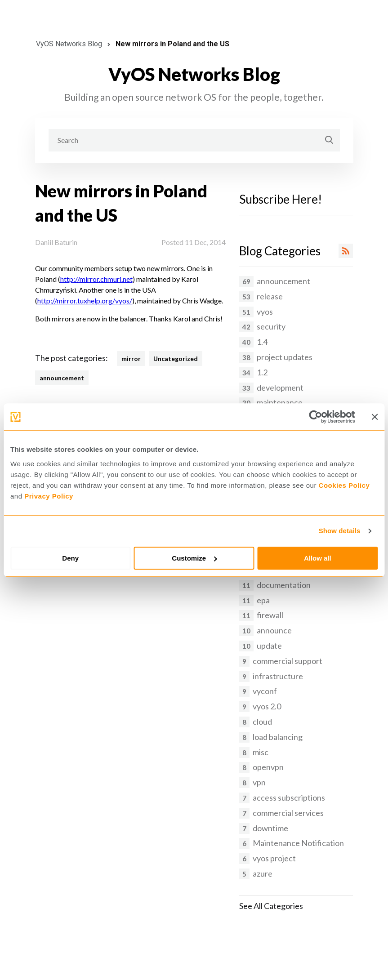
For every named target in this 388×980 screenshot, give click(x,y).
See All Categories (271, 906)
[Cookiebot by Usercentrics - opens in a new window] (315, 417)
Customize (194, 558)
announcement (62, 378)
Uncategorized (176, 359)
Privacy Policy (49, 496)
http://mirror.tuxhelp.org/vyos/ (85, 301)
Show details (340, 531)
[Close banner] (375, 417)
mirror (131, 359)
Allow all (318, 558)
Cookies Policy (344, 485)
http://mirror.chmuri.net (96, 279)
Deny (70, 558)
